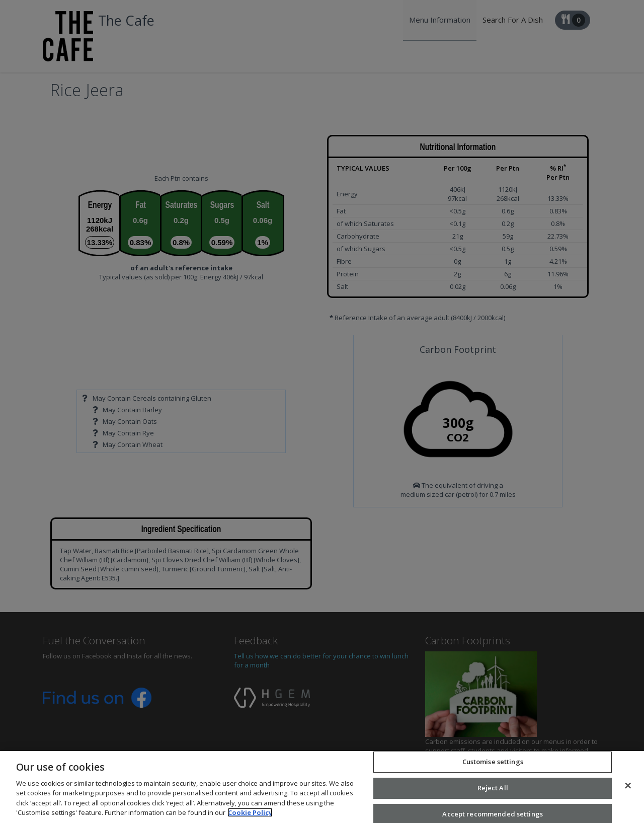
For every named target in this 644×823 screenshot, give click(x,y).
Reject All (493, 788)
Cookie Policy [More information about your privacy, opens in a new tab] (250, 812)
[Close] (628, 786)
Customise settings (493, 762)
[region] (322, 787)
